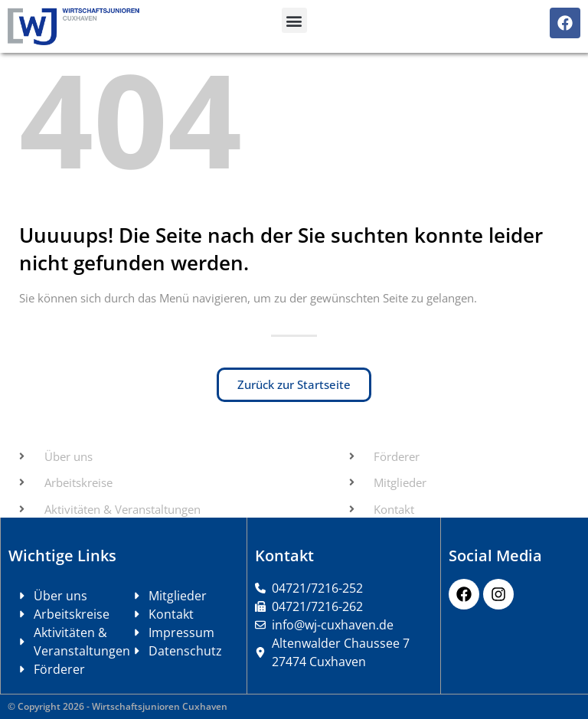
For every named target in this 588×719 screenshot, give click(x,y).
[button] (294, 20)
